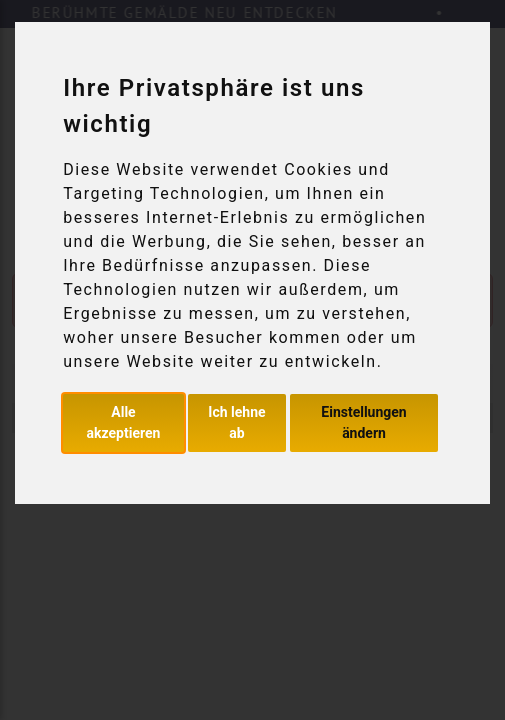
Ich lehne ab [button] (236, 422)
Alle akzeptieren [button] (124, 422)
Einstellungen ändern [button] (363, 422)
